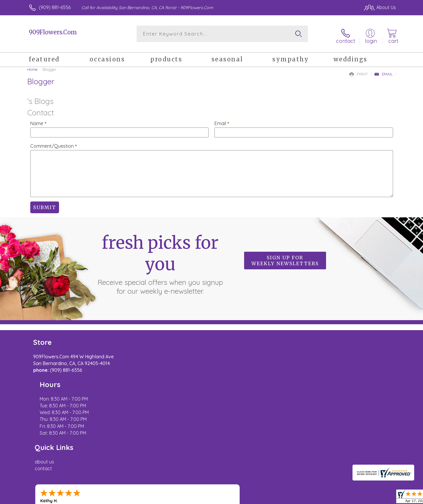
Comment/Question (54, 143)
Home (32, 66)
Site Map (380, 498)
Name (38, 120)
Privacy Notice (302, 498)
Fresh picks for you (160, 261)
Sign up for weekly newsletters (285, 257)
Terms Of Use (267, 498)
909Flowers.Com (53, 32)
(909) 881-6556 (55, 7)
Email (383, 71)
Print (359, 71)
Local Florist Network (344, 498)
